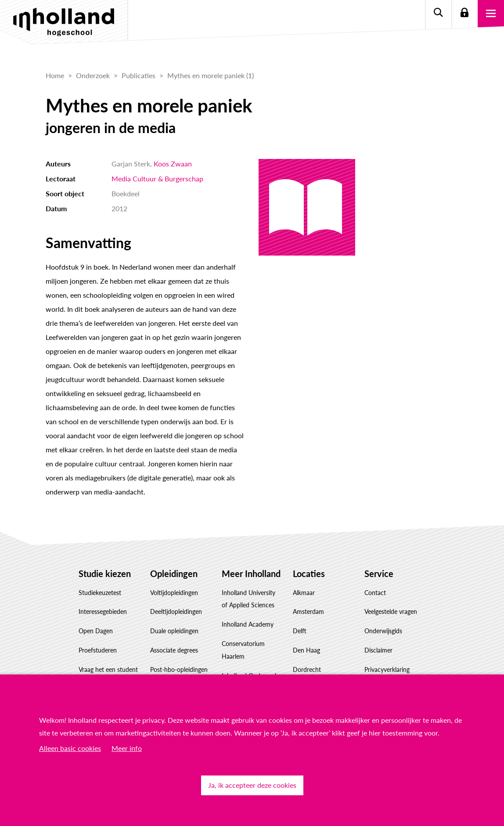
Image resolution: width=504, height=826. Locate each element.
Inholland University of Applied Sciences (248, 599)
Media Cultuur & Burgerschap (157, 179)
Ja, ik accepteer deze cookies (252, 785)
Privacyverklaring (387, 669)
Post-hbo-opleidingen (179, 669)
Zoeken (438, 13)
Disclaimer (378, 650)
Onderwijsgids (383, 631)
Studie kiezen (105, 574)
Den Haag (306, 650)
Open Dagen (96, 631)
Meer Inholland (251, 574)
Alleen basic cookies (70, 748)
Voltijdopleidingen (174, 593)
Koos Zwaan (173, 164)
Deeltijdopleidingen (176, 611)
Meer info (127, 748)
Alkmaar (304, 593)
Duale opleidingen (174, 631)
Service (379, 574)
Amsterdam (308, 611)
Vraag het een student (108, 669)
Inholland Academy (248, 624)
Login (464, 13)
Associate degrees (174, 650)
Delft (300, 631)
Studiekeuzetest (100, 593)
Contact (375, 593)
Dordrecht (307, 669)
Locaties (309, 574)
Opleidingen (174, 574)
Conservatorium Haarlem (243, 650)
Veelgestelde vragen (391, 611)
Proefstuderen (98, 650)
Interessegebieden (103, 611)
